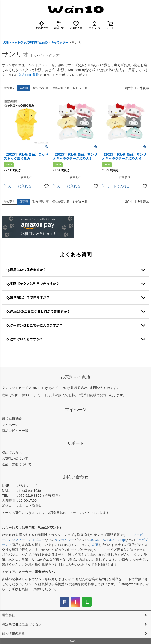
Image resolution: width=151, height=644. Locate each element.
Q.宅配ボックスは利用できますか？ (33, 284)
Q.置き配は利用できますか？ (28, 297)
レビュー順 (80, 88)
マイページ (95, 25)
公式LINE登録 (29, 75)
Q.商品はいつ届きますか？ (26, 270)
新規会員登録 (12, 419)
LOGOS (94, 540)
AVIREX (109, 540)
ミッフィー (17, 540)
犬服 (95, 545)
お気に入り (76, 25)
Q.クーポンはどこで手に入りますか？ (35, 325)
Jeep (121, 540)
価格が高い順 (61, 88)
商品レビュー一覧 (15, 431)
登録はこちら (29, 486)
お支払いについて (15, 458)
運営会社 (8, 615)
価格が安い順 (40, 88)
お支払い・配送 (76, 377)
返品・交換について (17, 464)
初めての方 (42, 25)
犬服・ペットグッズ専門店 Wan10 (25, 42)
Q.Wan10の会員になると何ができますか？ (38, 311)
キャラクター (60, 42)
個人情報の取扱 (13, 633)
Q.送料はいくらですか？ (25, 339)
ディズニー (37, 540)
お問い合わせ (76, 477)
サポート (76, 443)
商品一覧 (59, 25)
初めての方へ (12, 452)
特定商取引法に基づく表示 (22, 624)
